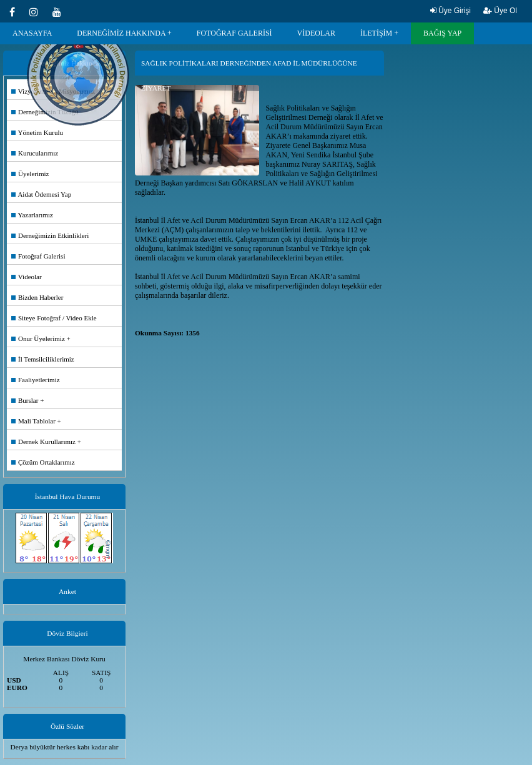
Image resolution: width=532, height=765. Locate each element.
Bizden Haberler (37, 297)
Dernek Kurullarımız (43, 442)
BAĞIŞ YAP (442, 33)
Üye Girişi (451, 11)
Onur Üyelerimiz (38, 338)
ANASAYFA (32, 33)
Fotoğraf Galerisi (38, 256)
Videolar (27, 277)
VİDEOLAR (316, 33)
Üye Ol (500, 11)
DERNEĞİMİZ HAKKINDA (121, 33)
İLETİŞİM (376, 33)
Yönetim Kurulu (37, 132)
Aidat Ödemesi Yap (41, 194)
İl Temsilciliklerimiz (43, 359)
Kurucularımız (35, 153)
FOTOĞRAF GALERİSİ (234, 33)
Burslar (25, 400)
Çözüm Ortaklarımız (43, 462)
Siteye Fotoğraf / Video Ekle (54, 318)
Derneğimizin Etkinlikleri (50, 235)
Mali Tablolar (33, 421)
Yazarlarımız (32, 215)
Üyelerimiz (30, 174)
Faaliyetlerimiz (36, 380)
